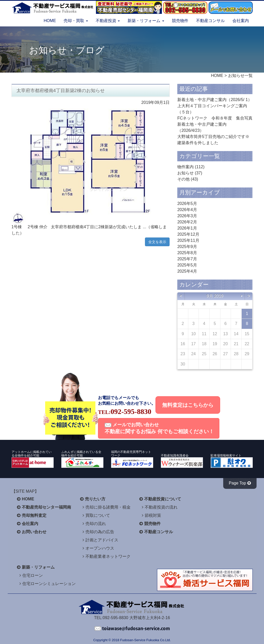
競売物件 (180, 21)
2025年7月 (187, 259)
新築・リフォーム (38, 567)
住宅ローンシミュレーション (49, 584)
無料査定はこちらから (188, 405)
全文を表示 (157, 242)
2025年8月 (187, 253)
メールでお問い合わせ (159, 428)
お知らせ (185, 173)
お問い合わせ (34, 532)
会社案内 (241, 21)
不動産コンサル (210, 21)
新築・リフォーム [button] (146, 21)
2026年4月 (187, 210)
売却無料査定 (34, 515)
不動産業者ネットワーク (108, 556)
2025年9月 (187, 247)
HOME (50, 21)
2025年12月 (188, 234)
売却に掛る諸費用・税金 (108, 507)
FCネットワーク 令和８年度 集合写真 (215, 118)
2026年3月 (187, 216)
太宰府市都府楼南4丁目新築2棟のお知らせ (61, 91)
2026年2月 (187, 222)
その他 (183, 179)
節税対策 (153, 515)
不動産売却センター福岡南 (46, 507)
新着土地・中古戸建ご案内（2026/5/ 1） (215, 100)
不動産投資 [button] (108, 21)
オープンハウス (100, 548)
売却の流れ (96, 524)
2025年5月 (187, 265)
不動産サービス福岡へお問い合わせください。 (132, 629)
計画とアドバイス (102, 540)
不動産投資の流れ (161, 507)
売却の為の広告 (100, 532)
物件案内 (185, 167)
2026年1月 (187, 228)
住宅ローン (33, 575)
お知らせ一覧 (240, 76)
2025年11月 (188, 240)
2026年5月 (187, 204)
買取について (98, 515)
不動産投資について (163, 499)
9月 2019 (215, 296)
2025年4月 (187, 271)
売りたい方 (95, 499)
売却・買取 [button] (76, 21)
